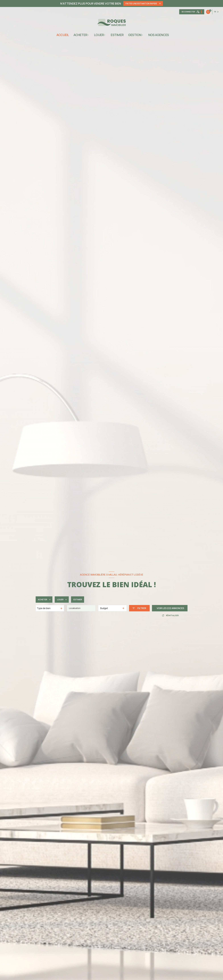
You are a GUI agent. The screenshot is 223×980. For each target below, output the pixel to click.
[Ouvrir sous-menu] (89, 35)
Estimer (80, 600)
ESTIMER (117, 35)
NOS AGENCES (159, 35)
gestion (135, 35)
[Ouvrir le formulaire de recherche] (139, 608)
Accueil (63, 35)
